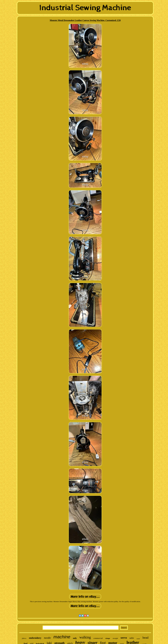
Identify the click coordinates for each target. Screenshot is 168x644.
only (75, 638)
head (145, 638)
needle (47, 638)
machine (62, 637)
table (132, 638)
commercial (98, 638)
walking (85, 637)
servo (124, 638)
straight (115, 638)
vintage (108, 638)
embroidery (35, 638)
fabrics (24, 638)
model (138, 639)
